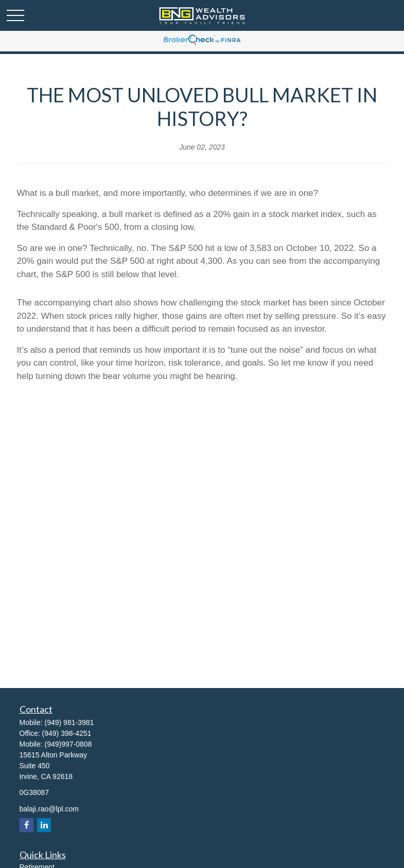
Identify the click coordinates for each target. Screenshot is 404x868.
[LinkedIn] (44, 825)
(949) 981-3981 (69, 722)
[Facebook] (27, 825)
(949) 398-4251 (67, 733)
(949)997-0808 (68, 744)
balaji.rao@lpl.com (49, 809)
